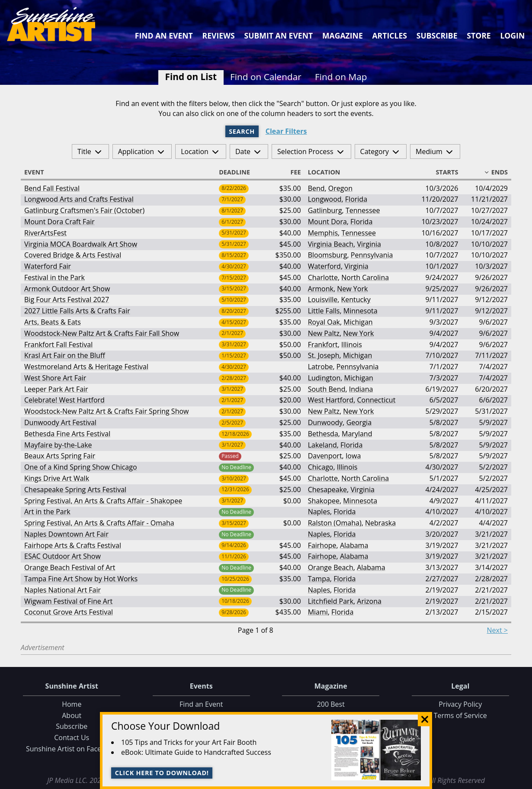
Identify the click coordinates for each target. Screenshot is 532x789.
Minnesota (361, 311)
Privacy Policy (460, 704)
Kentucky (356, 299)
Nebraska (380, 523)
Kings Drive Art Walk (57, 478)
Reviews (219, 35)
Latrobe (320, 367)
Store (479, 35)
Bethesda (323, 434)
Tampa (319, 579)
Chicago (321, 467)
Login (512, 35)
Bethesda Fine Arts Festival (67, 434)
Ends (496, 172)
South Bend (327, 389)
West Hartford (331, 400)
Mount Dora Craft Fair (59, 222)
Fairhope (322, 545)
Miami (318, 612)
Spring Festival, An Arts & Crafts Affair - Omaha (99, 523)
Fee (292, 172)
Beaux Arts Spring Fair (60, 456)
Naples (319, 512)
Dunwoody (325, 422)
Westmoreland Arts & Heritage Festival (86, 367)
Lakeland (322, 445)
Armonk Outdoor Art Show (67, 289)
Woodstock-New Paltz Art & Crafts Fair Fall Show (102, 333)
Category (375, 151)
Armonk (321, 289)
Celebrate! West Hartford (64, 400)
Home (72, 704)
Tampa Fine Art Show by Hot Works (81, 579)
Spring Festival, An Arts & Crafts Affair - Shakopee (103, 501)
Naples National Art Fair (62, 590)
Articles (389, 35)
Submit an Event (279, 35)
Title (84, 151)
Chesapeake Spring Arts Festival (75, 490)
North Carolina (365, 277)
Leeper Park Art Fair (56, 389)
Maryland (357, 434)
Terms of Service (460, 715)
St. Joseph (324, 355)
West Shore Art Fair (55, 378)
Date (243, 151)
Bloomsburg (328, 255)
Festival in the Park (54, 277)
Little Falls (324, 311)
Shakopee (324, 501)
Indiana (361, 389)
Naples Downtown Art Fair (66, 534)
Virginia (369, 244)
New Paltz (324, 333)
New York (352, 289)
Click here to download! (162, 773)
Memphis (323, 233)
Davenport (325, 456)
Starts (443, 172)
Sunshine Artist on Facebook (72, 749)
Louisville (323, 299)
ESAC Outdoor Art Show (62, 556)
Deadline (238, 172)
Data (522, 781)
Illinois (352, 345)
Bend (316, 188)
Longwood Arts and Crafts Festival (79, 199)
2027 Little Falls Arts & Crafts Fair (77, 311)
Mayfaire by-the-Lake (58, 445)
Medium (429, 151)
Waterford (324, 266)
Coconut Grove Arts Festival (69, 612)
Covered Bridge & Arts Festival (73, 255)
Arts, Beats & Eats (53, 322)
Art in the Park (47, 512)
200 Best (331, 704)
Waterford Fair (48, 266)
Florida (356, 199)
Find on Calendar (266, 77)
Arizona (369, 601)
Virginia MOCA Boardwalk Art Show (81, 244)
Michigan (358, 322)
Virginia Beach (331, 244)
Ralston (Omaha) (335, 523)
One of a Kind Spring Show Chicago (81, 467)
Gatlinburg (325, 210)
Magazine (343, 35)
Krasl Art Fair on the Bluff (65, 355)
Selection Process (305, 151)
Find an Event (164, 35)
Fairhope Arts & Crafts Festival (73, 545)
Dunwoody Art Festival (60, 422)
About (72, 715)
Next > (497, 630)
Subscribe (437, 35)
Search (242, 131)
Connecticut (376, 400)
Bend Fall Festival (52, 188)
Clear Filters (286, 131)
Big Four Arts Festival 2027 (67, 299)
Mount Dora (327, 222)
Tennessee (363, 210)
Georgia (359, 422)
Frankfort (323, 345)
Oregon (340, 188)
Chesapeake (327, 490)
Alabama (354, 545)
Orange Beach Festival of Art (70, 567)
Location (195, 151)
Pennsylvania (372, 255)
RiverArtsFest (45, 233)
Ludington (324, 378)
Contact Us (72, 737)
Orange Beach (331, 567)
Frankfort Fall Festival (58, 345)
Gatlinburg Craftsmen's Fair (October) (84, 210)
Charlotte (323, 277)
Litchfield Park (331, 601)
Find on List (191, 77)
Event (38, 172)
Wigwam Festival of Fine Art (68, 601)
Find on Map (341, 77)
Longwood (325, 199)
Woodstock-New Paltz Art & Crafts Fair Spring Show (106, 411)
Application (136, 151)
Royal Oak (324, 322)
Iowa (353, 456)
